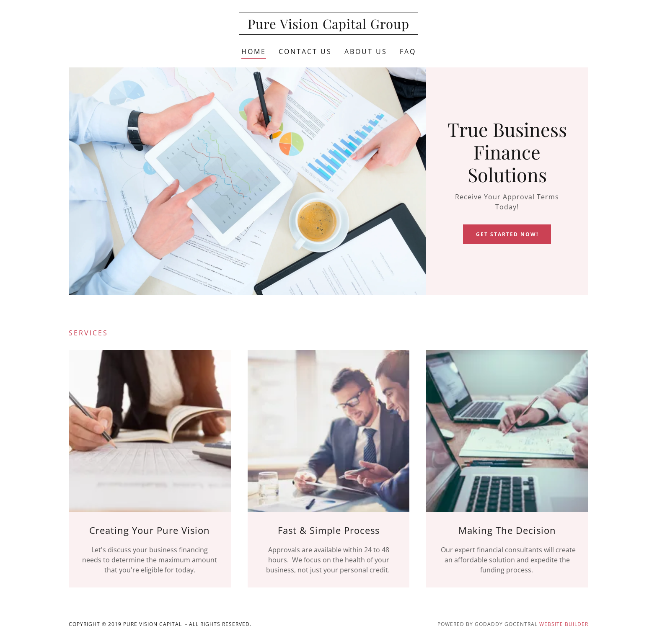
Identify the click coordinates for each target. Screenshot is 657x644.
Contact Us (305, 52)
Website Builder (564, 624)
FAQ (408, 52)
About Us (366, 52)
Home (254, 52)
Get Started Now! (507, 234)
